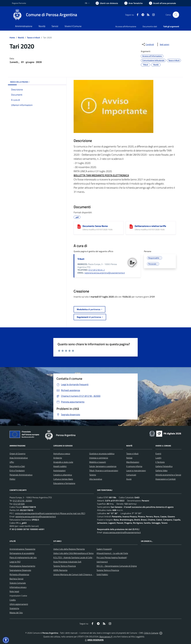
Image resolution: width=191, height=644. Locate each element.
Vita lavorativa (96, 479)
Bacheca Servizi (16, 579)
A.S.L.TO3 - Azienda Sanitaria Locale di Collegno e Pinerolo (79, 557)
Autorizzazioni (59, 471)
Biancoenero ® (106, 637)
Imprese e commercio (99, 458)
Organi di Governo (17, 454)
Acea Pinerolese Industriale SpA (67, 562)
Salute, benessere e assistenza (103, 466)
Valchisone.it (102, 562)
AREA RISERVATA (94, 640)
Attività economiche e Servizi (168, 475)
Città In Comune (151, 633)
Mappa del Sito (16, 613)
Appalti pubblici (60, 466)
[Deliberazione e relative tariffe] (131, 227)
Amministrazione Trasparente (22, 549)
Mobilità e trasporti (98, 462)
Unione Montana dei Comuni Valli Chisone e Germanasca (78, 574)
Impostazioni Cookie (18, 596)
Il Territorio (160, 462)
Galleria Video (161, 471)
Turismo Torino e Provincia (65, 566)
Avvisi (129, 479)
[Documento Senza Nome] (79, 227)
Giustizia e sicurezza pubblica (102, 454)
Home (12, 38)
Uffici (12, 462)
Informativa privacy (18, 587)
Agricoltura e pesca (62, 454)
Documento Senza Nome (95, 226)
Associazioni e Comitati (166, 479)
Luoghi (158, 458)
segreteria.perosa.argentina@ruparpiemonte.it (36, 516)
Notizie (129, 458)
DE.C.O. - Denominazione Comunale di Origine (117, 566)
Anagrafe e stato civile (63, 462)
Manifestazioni (133, 462)
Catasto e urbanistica (63, 475)
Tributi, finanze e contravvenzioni (104, 471)
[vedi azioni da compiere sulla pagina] (162, 44)
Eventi (158, 454)
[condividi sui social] (148, 44)
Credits (13, 600)
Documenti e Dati (17, 466)
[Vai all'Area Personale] (162, 3)
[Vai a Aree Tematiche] (133, 3)
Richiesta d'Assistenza (19, 574)
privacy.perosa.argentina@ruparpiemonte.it (122, 532)
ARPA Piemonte (60, 570)
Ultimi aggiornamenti (19, 604)
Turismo (93, 475)
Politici (12, 479)
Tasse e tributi (33, 38)
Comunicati (131, 475)
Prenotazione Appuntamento (22, 566)
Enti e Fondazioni (17, 471)
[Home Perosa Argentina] (45, 15)
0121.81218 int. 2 (97, 270)
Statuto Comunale (18, 583)
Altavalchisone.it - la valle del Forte (112, 553)
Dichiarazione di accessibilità (22, 553)
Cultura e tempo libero (63, 479)
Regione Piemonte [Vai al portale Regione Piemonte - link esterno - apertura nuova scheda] (19, 3)
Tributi (81, 259)
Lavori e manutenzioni (136, 471)
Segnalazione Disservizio (20, 570)
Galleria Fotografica (164, 466)
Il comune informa (134, 466)
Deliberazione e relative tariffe (150, 226)
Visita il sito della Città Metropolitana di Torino (73, 553)
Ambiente (58, 458)
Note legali (14, 591)
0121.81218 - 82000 (22, 501)
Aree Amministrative (19, 458)
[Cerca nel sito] (176, 15)
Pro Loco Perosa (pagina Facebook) (112, 557)
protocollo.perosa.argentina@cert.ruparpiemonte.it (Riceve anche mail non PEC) (50, 513)
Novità (21, 38)
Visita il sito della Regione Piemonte (69, 549)
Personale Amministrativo (21, 475)
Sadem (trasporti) (104, 549)
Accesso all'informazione (126, 26)
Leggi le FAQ (15, 562)
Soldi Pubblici (102, 574)
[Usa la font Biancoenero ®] (107, 3)
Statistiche (14, 608)
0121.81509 (19, 504)
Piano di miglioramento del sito (23, 557)
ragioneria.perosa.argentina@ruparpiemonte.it (105, 273)
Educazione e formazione (64, 483)
